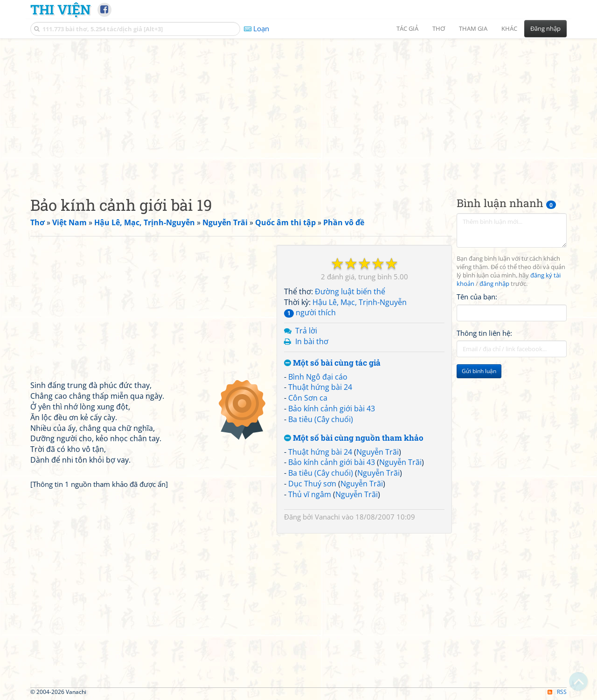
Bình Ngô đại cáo (318, 377)
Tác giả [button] (407, 28)
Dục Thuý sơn (312, 484)
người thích (310, 312)
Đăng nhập (545, 28)
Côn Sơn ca (308, 398)
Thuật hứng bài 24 (320, 387)
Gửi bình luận (479, 371)
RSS (557, 692)
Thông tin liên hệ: (484, 333)
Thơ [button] (439, 28)
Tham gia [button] (473, 28)
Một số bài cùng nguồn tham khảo (354, 438)
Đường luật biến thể (350, 291)
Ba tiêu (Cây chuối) (321, 419)
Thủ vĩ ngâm (310, 494)
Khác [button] (509, 28)
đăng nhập (494, 284)
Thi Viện (60, 9)
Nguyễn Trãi (378, 452)
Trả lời (306, 331)
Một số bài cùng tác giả (332, 363)
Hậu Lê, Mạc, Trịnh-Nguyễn (360, 302)
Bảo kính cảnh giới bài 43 (332, 409)
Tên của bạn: (477, 297)
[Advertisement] (298, 110)
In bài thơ (312, 341)
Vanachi (327, 517)
